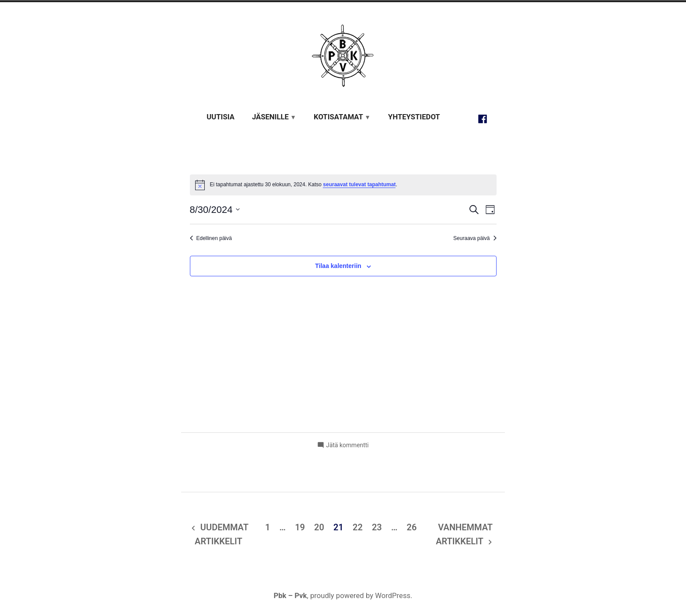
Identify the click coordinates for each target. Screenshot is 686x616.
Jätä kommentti (347, 445)
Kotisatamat (338, 117)
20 (319, 527)
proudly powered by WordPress (360, 596)
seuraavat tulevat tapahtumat (359, 184)
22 (358, 527)
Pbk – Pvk (290, 596)
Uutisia (220, 117)
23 (377, 527)
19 (300, 527)
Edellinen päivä (211, 238)
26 (411, 527)
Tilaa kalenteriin (338, 266)
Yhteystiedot (414, 117)
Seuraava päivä (475, 238)
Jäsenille (270, 117)
